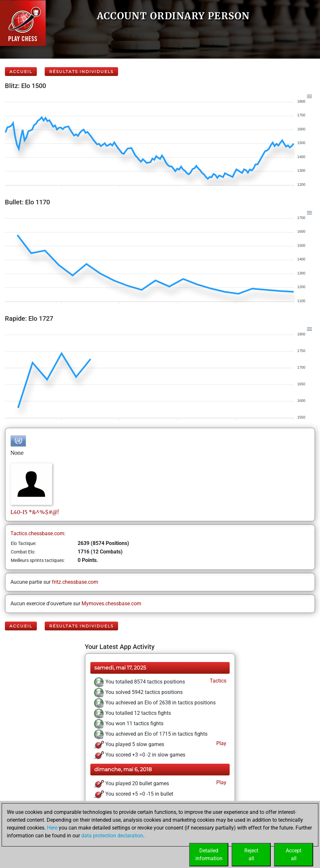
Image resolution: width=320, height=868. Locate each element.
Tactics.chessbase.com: (38, 533)
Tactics (217, 681)
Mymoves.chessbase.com (111, 603)
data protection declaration (112, 836)
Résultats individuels (81, 72)
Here (52, 828)
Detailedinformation (209, 854)
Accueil (21, 72)
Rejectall (251, 854)
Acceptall (294, 854)
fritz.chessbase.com (75, 582)
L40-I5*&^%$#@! (35, 512)
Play (221, 743)
